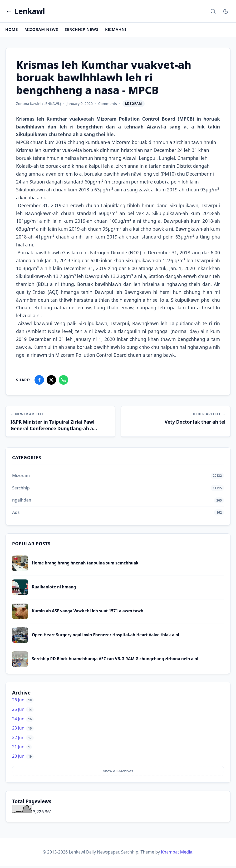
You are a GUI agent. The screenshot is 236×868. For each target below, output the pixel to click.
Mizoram (134, 105)
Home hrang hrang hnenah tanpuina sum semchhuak (85, 565)
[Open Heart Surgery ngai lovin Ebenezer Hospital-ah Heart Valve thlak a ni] (20, 643)
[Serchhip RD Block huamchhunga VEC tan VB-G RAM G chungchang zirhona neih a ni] (20, 667)
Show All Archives (118, 773)
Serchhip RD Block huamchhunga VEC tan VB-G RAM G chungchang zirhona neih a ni (115, 661)
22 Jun (23, 739)
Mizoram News (42, 31)
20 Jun (23, 758)
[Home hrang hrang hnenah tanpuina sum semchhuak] (20, 572)
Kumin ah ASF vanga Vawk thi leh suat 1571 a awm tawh (88, 613)
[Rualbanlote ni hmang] (20, 596)
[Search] (213, 12)
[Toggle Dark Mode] (226, 12)
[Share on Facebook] (39, 381)
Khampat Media (177, 854)
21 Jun (22, 748)
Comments (108, 105)
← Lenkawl (25, 12)
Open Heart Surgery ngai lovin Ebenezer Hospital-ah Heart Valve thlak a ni (105, 637)
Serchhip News (83, 31)
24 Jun (23, 721)
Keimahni (118, 31)
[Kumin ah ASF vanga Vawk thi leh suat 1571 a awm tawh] (20, 619)
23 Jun (23, 730)
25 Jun (23, 711)
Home (12, 31)
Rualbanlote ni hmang (54, 589)
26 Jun (23, 702)
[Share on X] (51, 381)
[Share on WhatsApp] (63, 381)
